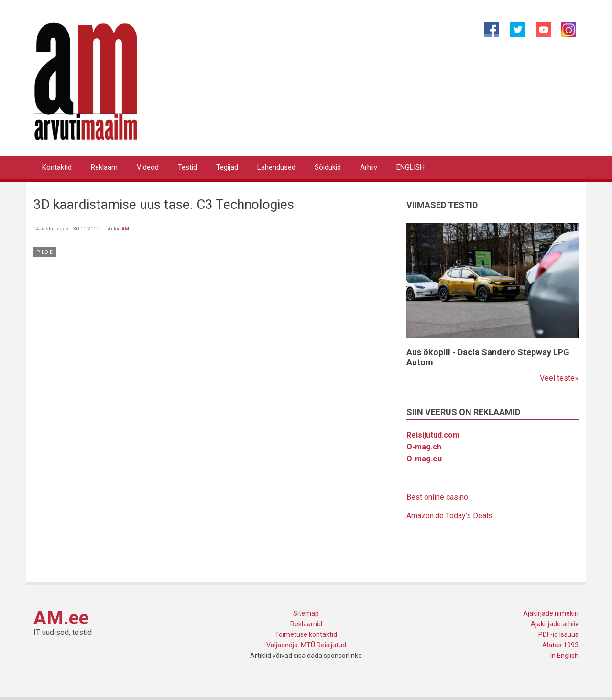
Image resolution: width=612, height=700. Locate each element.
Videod (148, 167)
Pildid (45, 252)
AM (125, 229)
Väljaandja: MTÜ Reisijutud (306, 645)
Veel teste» (559, 378)
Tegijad (227, 167)
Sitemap (306, 613)
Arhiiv (369, 167)
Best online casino (437, 497)
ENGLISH (410, 167)
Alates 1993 (560, 645)
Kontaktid (57, 167)
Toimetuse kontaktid (306, 634)
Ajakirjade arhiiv (555, 624)
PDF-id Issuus (558, 634)
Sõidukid (328, 167)
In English (564, 656)
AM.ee (61, 618)
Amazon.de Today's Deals (449, 516)
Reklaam (104, 167)
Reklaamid (306, 624)
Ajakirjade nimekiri (551, 613)
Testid (187, 167)
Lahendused (276, 167)
